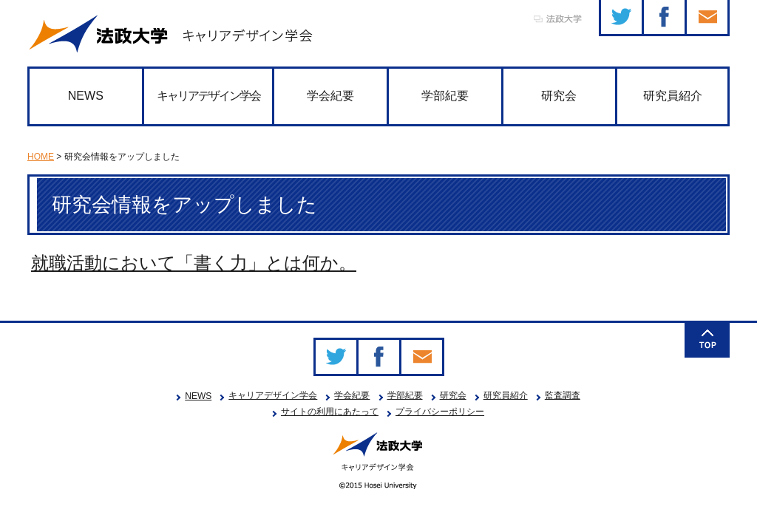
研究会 (559, 96)
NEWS (86, 96)
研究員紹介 (673, 96)
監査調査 (563, 395)
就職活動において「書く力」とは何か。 (194, 263)
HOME (41, 157)
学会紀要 (330, 96)
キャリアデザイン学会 (208, 96)
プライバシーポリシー (440, 412)
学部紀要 (445, 96)
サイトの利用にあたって (330, 412)
